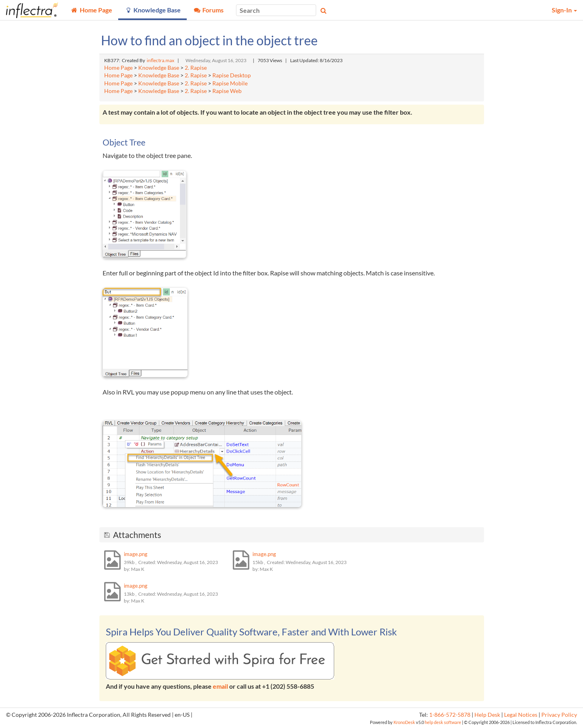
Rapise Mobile (230, 83)
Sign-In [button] (564, 10)
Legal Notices (521, 715)
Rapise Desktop (232, 75)
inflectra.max (160, 60)
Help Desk (487, 715)
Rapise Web (227, 91)
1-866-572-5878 (450, 715)
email (220, 686)
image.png (136, 554)
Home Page (118, 68)
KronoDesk (404, 722)
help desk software (443, 722)
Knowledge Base (159, 68)
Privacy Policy (559, 715)
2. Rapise (196, 68)
